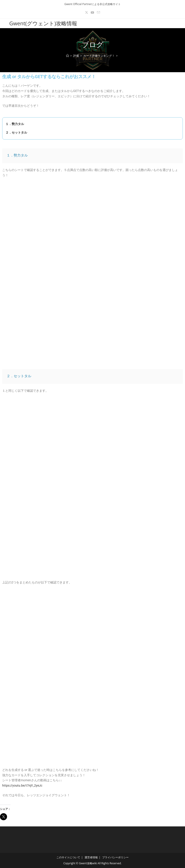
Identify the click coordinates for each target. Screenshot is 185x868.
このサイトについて (68, 857)
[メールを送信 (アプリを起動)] (98, 13)
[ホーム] (68, 56)
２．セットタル (15, 132)
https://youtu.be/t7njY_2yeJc (22, 785)
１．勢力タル (13, 124)
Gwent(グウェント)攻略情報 (43, 23)
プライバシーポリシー (115, 857)
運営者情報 (91, 857)
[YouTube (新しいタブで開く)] (92, 13)
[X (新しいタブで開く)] (87, 13)
